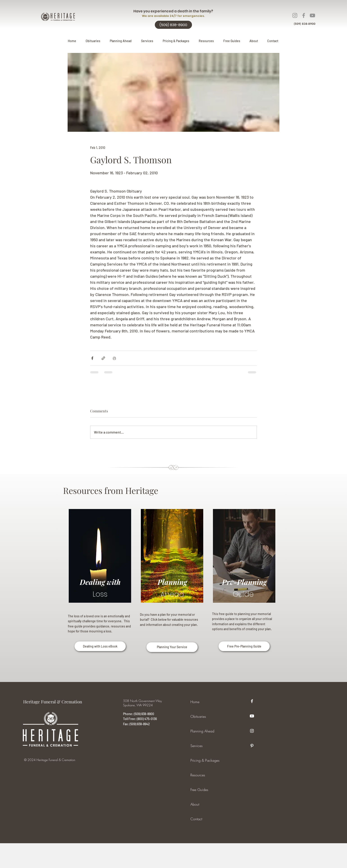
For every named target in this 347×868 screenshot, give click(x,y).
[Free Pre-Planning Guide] (244, 646)
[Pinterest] (252, 746)
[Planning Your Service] (172, 647)
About (195, 804)
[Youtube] (252, 716)
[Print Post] (114, 358)
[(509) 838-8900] (173, 25)
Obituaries (198, 716)
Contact (196, 819)
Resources (198, 775)
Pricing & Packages (205, 760)
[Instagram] (295, 15)
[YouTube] (312, 15)
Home (195, 702)
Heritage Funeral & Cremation (53, 702)
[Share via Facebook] (92, 358)
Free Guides (199, 790)
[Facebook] (304, 15)
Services (196, 746)
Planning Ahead (202, 731)
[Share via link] (103, 358)
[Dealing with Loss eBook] (100, 646)
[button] (121, 41)
